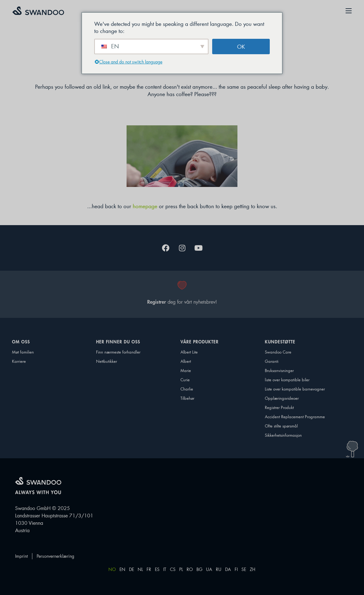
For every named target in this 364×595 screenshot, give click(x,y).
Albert (186, 361)
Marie (186, 370)
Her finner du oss (120, 342)
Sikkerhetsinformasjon (283, 435)
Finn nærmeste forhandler (118, 352)
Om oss (22, 342)
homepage (145, 206)
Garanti (272, 361)
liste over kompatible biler (287, 380)
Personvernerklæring (55, 556)
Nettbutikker (107, 361)
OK (241, 47)
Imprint (21, 556)
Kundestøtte (282, 342)
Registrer (157, 302)
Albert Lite (189, 352)
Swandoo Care (278, 352)
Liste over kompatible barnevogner (289, 389)
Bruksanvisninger (279, 370)
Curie (185, 380)
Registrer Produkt (279, 407)
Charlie (187, 389)
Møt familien (23, 352)
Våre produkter (201, 342)
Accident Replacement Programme (289, 417)
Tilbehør (187, 398)
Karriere (19, 361)
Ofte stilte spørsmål (281, 426)
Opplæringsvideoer (282, 398)
